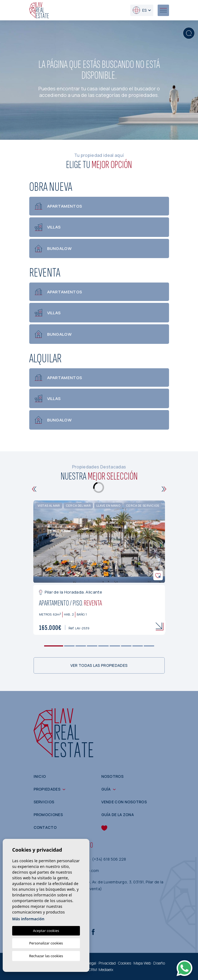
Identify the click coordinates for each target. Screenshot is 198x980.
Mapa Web (142, 963)
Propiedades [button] (47, 789)
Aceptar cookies (46, 931)
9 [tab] (149, 646)
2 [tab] (69, 646)
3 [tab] (81, 646)
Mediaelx (106, 970)
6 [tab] (115, 646)
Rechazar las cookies (46, 956)
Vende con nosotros (124, 802)
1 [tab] (53, 646)
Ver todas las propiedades (99, 665)
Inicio (40, 777)
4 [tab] (92, 646)
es (140, 10)
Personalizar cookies (46, 943)
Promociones (48, 815)
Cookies (125, 963)
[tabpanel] (99, 568)
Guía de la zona (118, 815)
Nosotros (112, 777)
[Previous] (34, 489)
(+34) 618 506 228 (109, 859)
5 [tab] (103, 646)
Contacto (45, 828)
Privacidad (107, 963)
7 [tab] (126, 646)
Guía (106, 789)
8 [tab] (137, 646)
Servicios (44, 802)
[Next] (164, 489)
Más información (28, 919)
